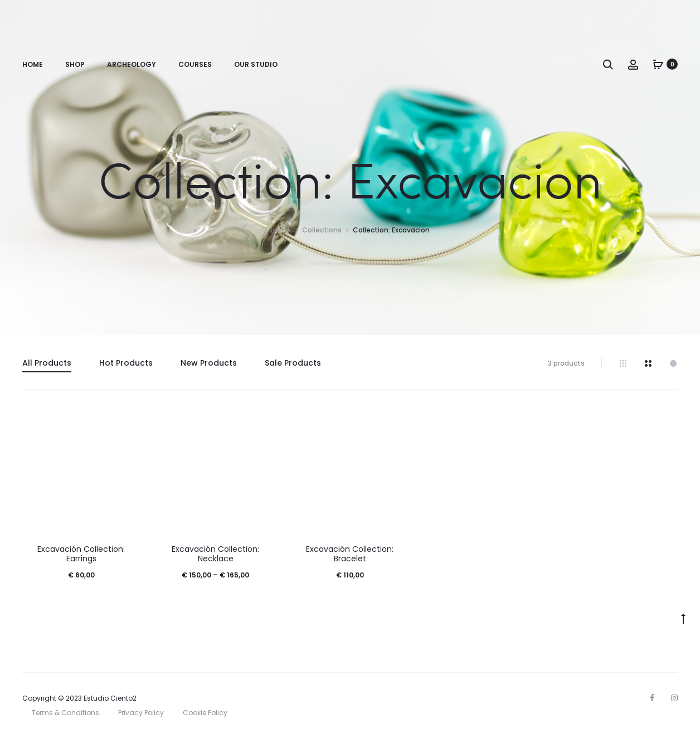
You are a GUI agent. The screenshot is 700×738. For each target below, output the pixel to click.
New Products (209, 363)
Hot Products (126, 363)
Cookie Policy (205, 713)
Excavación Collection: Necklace (215, 554)
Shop (75, 64)
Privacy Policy (141, 713)
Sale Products (293, 363)
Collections (322, 230)
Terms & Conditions (65, 713)
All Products (47, 363)
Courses (195, 64)
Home (33, 64)
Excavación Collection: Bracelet (350, 554)
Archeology (132, 64)
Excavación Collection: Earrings (81, 554)
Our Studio (256, 64)
